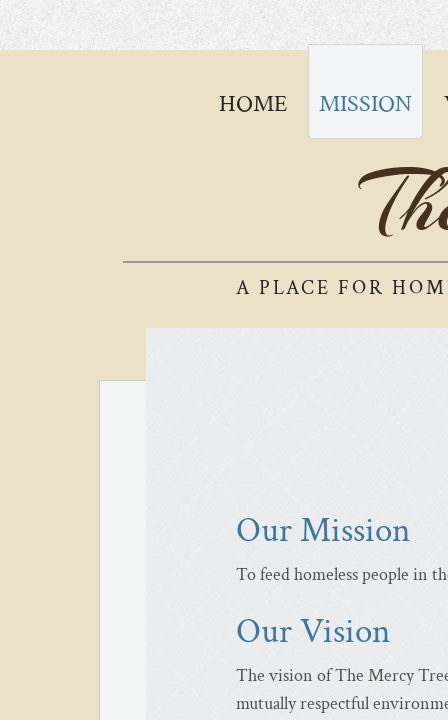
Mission (365, 103)
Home (253, 103)
